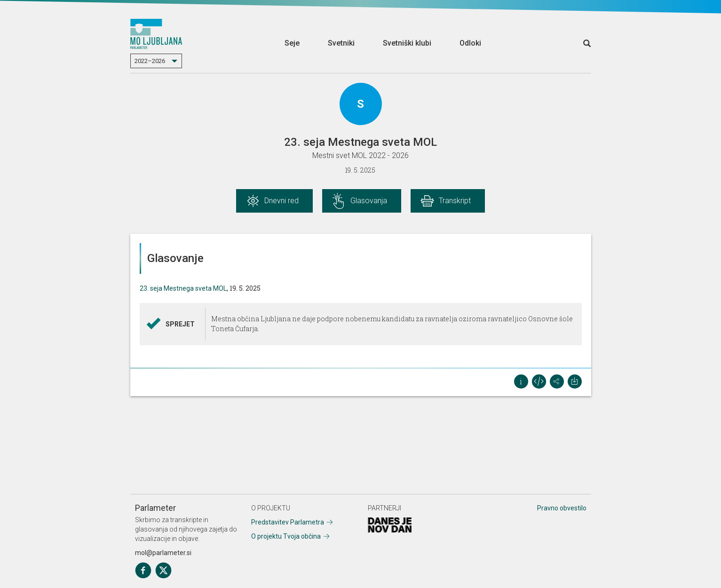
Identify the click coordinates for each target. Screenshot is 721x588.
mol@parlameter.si (163, 553)
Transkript (455, 201)
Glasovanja (369, 201)
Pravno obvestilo (562, 508)
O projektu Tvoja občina (286, 536)
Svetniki (341, 43)
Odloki (470, 43)
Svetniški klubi (407, 43)
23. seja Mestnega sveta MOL (183, 288)
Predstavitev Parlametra (288, 522)
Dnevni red (281, 201)
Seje (292, 43)
